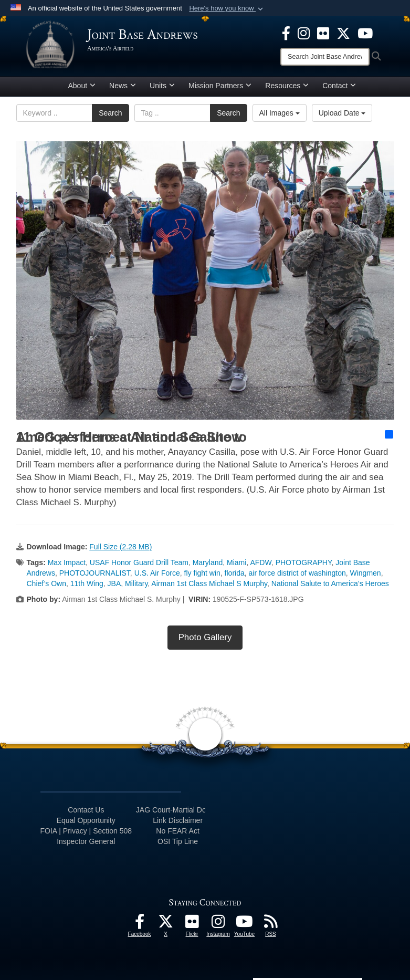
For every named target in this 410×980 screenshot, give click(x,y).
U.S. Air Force (157, 573)
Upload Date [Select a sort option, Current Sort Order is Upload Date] (342, 113)
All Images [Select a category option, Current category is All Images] (280, 113)
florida (235, 573)
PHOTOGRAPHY (304, 562)
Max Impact (67, 562)
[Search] (325, 57)
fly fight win (202, 573)
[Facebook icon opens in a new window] (286, 33)
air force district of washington (297, 573)
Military (136, 583)
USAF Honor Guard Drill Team (139, 562)
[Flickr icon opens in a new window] (323, 33)
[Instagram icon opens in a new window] (304, 33)
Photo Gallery (205, 637)
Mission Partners (220, 86)
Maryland (208, 562)
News (123, 86)
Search (110, 113)
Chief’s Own (46, 583)
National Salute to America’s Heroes (330, 583)
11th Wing (87, 583)
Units (162, 86)
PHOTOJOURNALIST (95, 573)
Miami (236, 562)
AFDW (260, 562)
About (82, 86)
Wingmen (366, 573)
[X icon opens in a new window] (343, 33)
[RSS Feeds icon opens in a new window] (271, 924)
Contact (339, 86)
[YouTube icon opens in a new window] (365, 33)
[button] (227, 8)
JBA (114, 583)
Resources (287, 86)
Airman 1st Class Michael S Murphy (209, 583)
